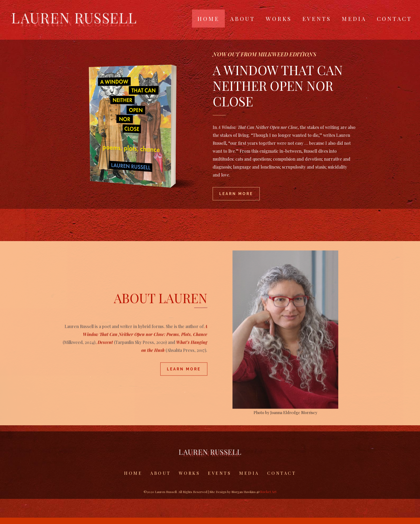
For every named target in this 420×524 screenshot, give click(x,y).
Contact (394, 19)
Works (279, 19)
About (243, 19)
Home (208, 19)
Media (354, 19)
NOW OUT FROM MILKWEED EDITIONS (264, 64)
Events (317, 19)
